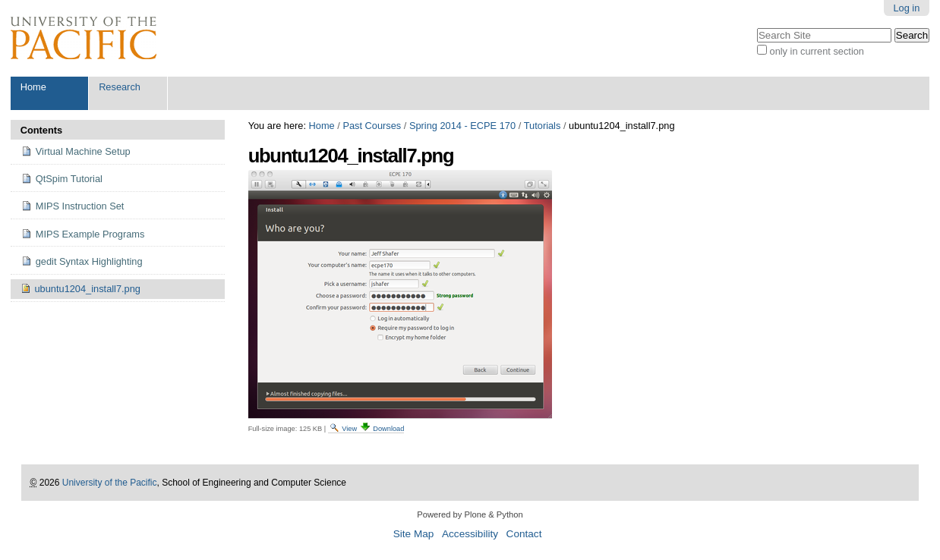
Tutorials (543, 126)
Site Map (414, 534)
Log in (906, 8)
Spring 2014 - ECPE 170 (462, 126)
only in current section (817, 51)
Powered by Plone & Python (470, 514)
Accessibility (470, 534)
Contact (524, 534)
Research (120, 87)
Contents (41, 130)
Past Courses (372, 126)
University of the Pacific (110, 483)
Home (33, 87)
